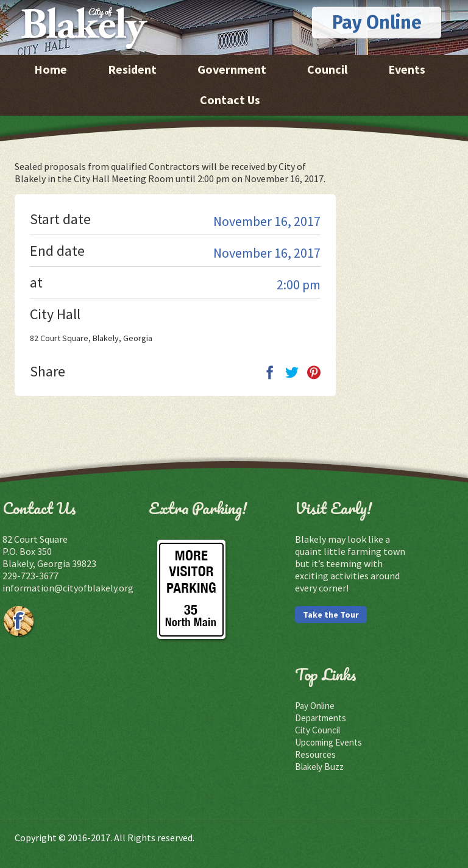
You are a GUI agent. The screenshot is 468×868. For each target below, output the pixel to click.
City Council (317, 730)
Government (232, 69)
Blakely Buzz (319, 767)
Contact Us (230, 100)
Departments (321, 718)
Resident (132, 69)
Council (327, 69)
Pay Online (377, 23)
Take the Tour (331, 615)
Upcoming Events (328, 742)
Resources (315, 754)
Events (407, 69)
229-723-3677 (30, 576)
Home (51, 69)
